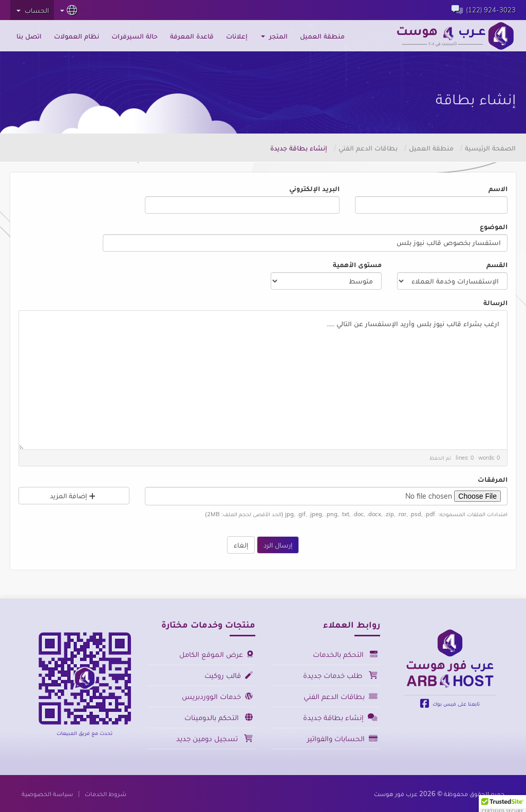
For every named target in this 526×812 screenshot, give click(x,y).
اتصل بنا (29, 36)
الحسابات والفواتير (342, 738)
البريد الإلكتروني (314, 188)
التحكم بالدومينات (219, 717)
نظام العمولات (77, 36)
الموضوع (494, 226)
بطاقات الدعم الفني (368, 148)
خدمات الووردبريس (217, 696)
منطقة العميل (322, 36)
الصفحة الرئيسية (490, 148)
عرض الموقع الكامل (216, 654)
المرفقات (493, 479)
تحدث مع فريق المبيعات (84, 733)
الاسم (498, 188)
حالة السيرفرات (135, 36)
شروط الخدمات (106, 794)
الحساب (33, 10)
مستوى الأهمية (357, 265)
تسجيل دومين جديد (214, 738)
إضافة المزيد (74, 496)
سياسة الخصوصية (47, 794)
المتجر (274, 36)
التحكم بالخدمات (345, 654)
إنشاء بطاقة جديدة (340, 717)
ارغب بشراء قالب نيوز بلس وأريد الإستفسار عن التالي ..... (263, 380)
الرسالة (495, 303)
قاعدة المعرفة (192, 36)
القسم (497, 265)
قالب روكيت (229, 675)
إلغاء (241, 545)
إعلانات (237, 36)
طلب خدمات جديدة (340, 675)
